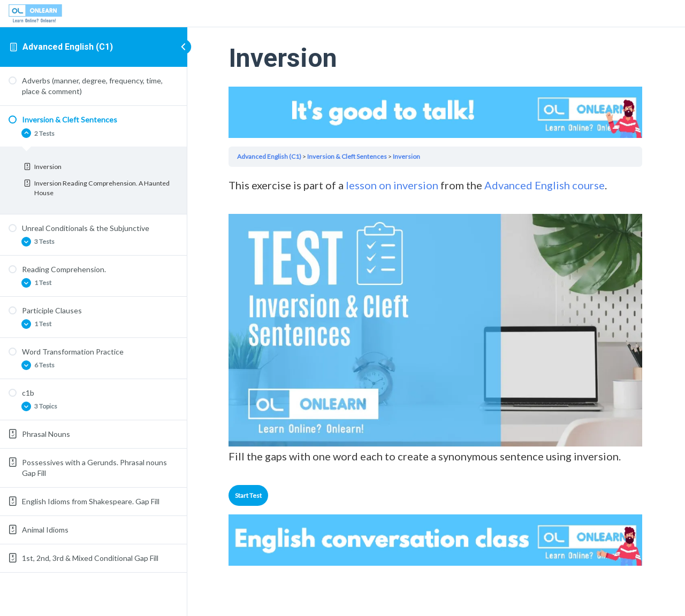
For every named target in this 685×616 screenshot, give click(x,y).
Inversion (408, 156)
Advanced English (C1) (68, 47)
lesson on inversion (394, 185)
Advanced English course (545, 185)
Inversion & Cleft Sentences (349, 156)
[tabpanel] (436, 320)
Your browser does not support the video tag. (436, 112)
